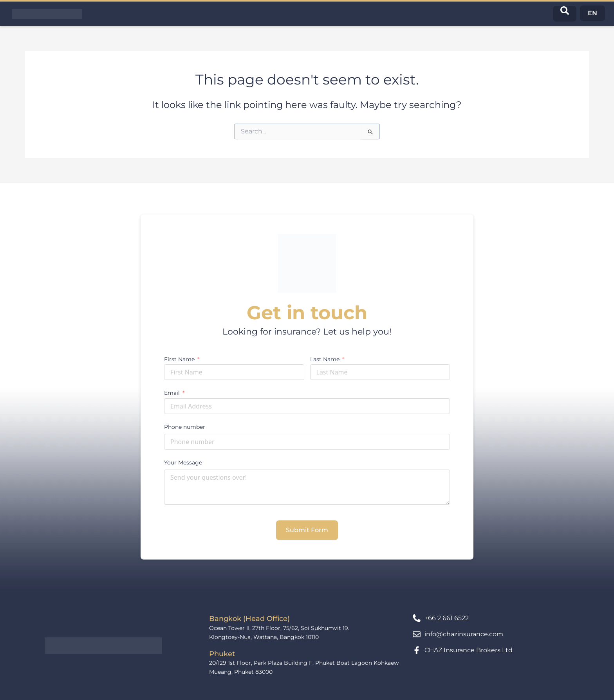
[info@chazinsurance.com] (417, 634)
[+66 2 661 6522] (417, 618)
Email (172, 393)
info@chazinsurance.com (464, 634)
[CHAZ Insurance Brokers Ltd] (417, 650)
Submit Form (307, 530)
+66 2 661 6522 (447, 618)
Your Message (183, 462)
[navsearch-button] (565, 14)
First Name (179, 359)
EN (592, 13)
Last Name (325, 359)
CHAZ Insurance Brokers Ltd (469, 650)
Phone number (185, 427)
